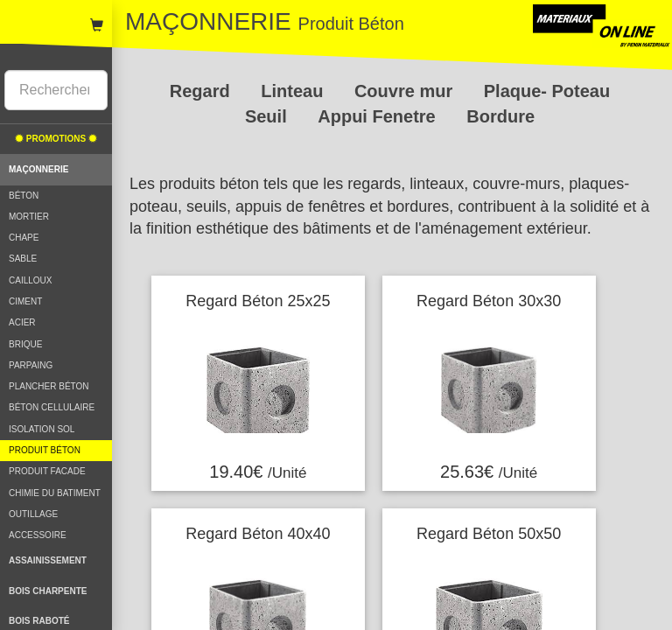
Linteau (294, 91)
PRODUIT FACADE (47, 471)
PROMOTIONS (56, 139)
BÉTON (24, 196)
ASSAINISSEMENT (48, 560)
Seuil (268, 116)
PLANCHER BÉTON (49, 386)
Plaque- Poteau (547, 91)
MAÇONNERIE (38, 169)
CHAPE (24, 238)
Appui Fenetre (379, 116)
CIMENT (25, 301)
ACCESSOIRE (38, 535)
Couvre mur (406, 91)
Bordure (500, 116)
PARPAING (31, 365)
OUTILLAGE (33, 514)
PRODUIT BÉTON (45, 450)
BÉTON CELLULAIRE (52, 407)
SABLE (23, 259)
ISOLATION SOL (42, 429)
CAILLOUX (30, 280)
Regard (202, 91)
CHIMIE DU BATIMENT (55, 493)
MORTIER (29, 217)
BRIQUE (25, 344)
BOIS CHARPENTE (48, 591)
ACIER (22, 322)
